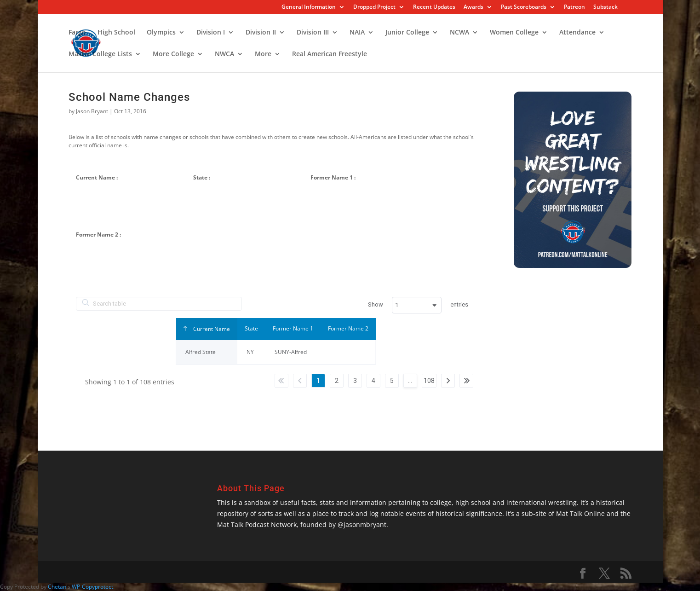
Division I (211, 33)
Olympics (161, 33)
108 (429, 381)
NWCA (224, 54)
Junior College (407, 33)
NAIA (357, 33)
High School (116, 33)
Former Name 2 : (98, 235)
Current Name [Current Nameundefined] (211, 329)
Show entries (418, 305)
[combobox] (417, 305)
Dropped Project (374, 7)
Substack (605, 7)
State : (202, 177)
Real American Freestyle (330, 54)
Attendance (577, 33)
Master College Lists (100, 54)
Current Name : (97, 177)
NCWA (459, 33)
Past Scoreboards (524, 7)
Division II (261, 33)
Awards (473, 7)
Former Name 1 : (333, 177)
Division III (313, 33)
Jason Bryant (92, 111)
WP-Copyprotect (92, 587)
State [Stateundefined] (251, 328)
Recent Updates (434, 7)
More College (173, 54)
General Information (309, 7)
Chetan (57, 587)
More (263, 54)
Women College (514, 33)
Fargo (77, 33)
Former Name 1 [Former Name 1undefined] (293, 328)
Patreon (574, 7)
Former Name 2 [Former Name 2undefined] (348, 328)
